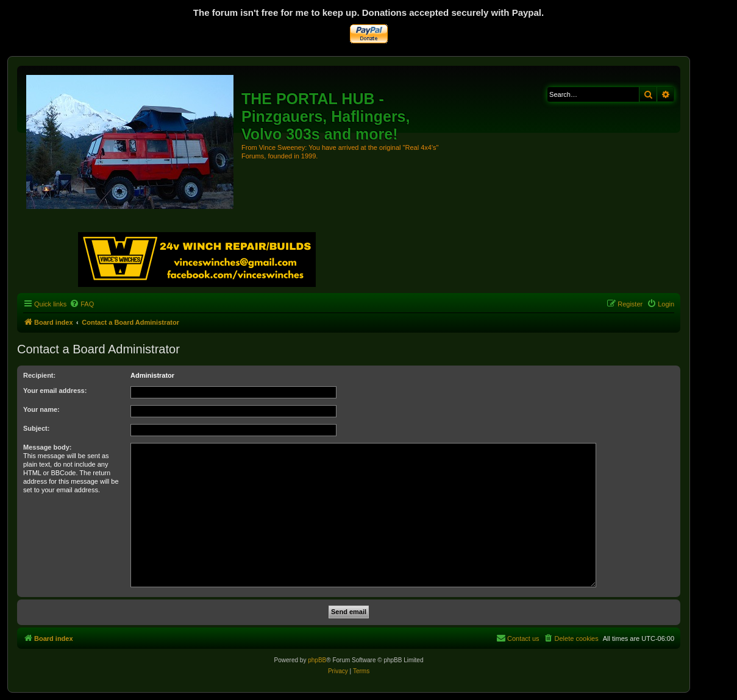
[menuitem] (82, 304)
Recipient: (39, 375)
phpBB (317, 660)
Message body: (47, 447)
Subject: (36, 428)
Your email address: (55, 391)
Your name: (41, 409)
